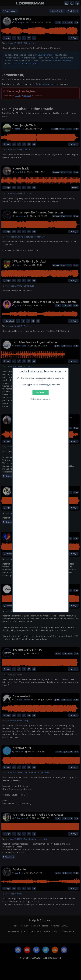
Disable (41, 393)
